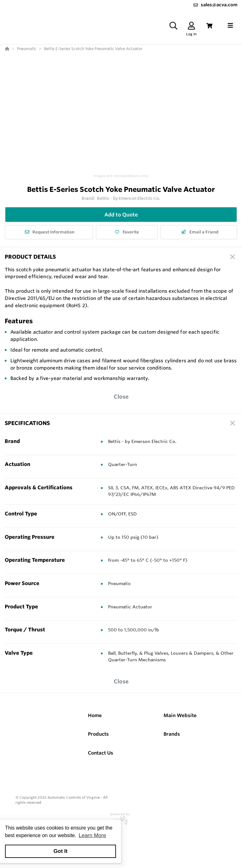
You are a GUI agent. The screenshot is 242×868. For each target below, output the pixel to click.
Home (95, 715)
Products (98, 734)
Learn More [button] (92, 835)
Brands (172, 734)
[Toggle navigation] (230, 26)
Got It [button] (60, 851)
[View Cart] (209, 26)
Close (121, 397)
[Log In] (191, 26)
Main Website (180, 715)
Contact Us (101, 753)
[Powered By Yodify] (121, 821)
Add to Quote (121, 215)
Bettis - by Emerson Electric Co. (129, 198)
